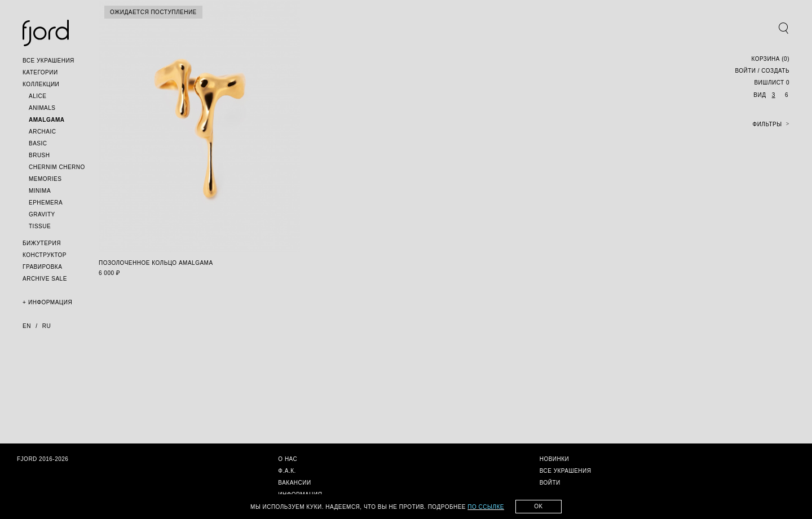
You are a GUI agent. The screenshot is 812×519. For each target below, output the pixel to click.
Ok (538, 506)
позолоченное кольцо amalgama (156, 263)
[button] (48, 61)
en (27, 326)
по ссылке (486, 507)
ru (47, 326)
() (770, 59)
